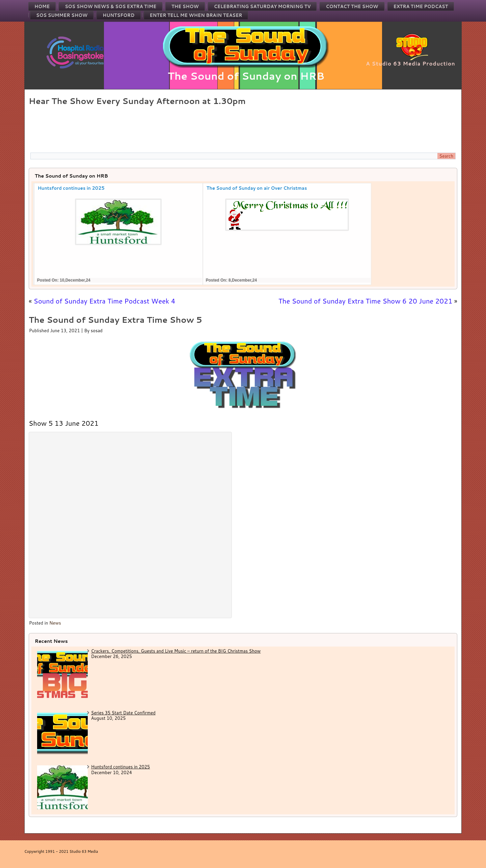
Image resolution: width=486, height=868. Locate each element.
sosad (97, 331)
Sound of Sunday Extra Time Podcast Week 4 (105, 301)
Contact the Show (352, 6)
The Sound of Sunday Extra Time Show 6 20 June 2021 (365, 301)
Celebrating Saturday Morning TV (262, 6)
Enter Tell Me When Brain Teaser (196, 15)
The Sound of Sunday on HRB (246, 76)
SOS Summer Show (62, 15)
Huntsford (118, 15)
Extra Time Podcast (421, 6)
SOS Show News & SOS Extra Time (111, 6)
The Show (185, 6)
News (55, 623)
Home (42, 6)
